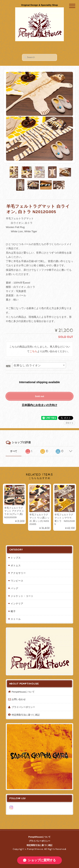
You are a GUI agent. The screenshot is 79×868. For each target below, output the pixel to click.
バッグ (14, 588)
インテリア (17, 604)
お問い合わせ (19, 699)
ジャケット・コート (22, 596)
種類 (8, 366)
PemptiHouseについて (23, 692)
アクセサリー (18, 573)
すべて (14, 451)
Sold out (40, 396)
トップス (16, 558)
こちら (33, 352)
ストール (16, 619)
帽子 (13, 611)
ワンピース (17, 581)
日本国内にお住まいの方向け (39, 405)
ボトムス (16, 565)
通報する (69, 423)
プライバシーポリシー (23, 707)
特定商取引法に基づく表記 (26, 715)
